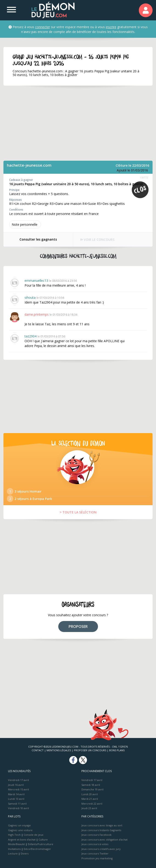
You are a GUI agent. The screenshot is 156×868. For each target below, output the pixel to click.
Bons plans (117, 750)
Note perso (25, 224)
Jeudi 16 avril (16, 785)
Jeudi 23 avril (89, 808)
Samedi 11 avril (17, 804)
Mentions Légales (59, 750)
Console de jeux (33, 835)
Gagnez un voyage (19, 825)
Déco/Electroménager (37, 849)
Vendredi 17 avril (18, 780)
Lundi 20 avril (90, 794)
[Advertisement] (78, 123)
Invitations (14, 849)
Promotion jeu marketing (97, 858)
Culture (43, 840)
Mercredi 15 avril (18, 789)
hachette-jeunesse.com (29, 165)
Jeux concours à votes (95, 844)
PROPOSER (78, 627)
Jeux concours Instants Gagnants (101, 830)
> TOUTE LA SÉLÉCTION (78, 512)
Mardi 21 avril (90, 799)
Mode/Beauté (16, 844)
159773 (144, 178)
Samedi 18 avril (91, 785)
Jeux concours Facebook (96, 835)
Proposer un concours (90, 750)
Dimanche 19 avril (92, 789)
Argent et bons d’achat (22, 840)
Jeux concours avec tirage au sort (102, 825)
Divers (25, 853)
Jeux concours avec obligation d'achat (104, 840)
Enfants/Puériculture (40, 844)
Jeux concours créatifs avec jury (101, 849)
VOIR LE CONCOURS (97, 240)
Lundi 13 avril (16, 799)
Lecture (13, 853)
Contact (38, 750)
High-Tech (14, 835)
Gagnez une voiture (20, 830)
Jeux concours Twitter (95, 853)
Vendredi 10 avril (18, 808)
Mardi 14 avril (16, 794)
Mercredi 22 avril (92, 804)
